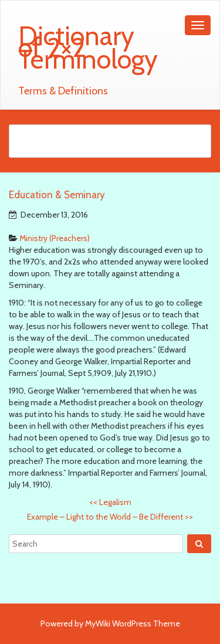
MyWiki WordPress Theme (133, 623)
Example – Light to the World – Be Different (110, 517)
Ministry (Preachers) (55, 238)
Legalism (110, 502)
